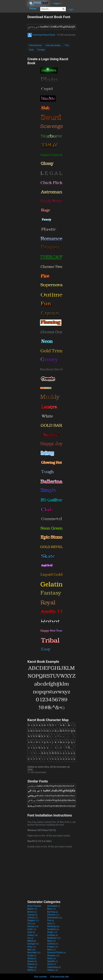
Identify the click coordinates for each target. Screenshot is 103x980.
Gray (31, 932)
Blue (51, 909)
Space (32, 961)
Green (52, 932)
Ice (30, 938)
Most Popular (34, 906)
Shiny (51, 958)
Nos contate (41, 977)
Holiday (53, 935)
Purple (52, 947)
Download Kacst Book (41, 35)
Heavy (32, 935)
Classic (33, 918)
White (32, 970)
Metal (32, 941)
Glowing (53, 926)
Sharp (32, 958)
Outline (53, 944)
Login (71, 9)
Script (32, 956)
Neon (51, 941)
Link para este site (59, 977)
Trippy (32, 967)
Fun (31, 923)
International (35, 45)
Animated (54, 906)
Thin (67, 45)
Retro (51, 950)
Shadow (53, 956)
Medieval (54, 938)
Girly (51, 923)
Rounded (34, 952)
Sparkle (52, 961)
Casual (32, 915)
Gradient (53, 929)
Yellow (53, 970)
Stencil (32, 964)
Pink (32, 947)
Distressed (55, 918)
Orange (33, 944)
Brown (32, 912)
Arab (31, 50)
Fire (51, 920)
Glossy (33, 926)
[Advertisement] (14, 58)
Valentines (54, 967)
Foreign (41, 50)
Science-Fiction (56, 952)
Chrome (53, 915)
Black (32, 909)
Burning (53, 912)
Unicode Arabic (53, 45)
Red (31, 950)
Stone (52, 964)
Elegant (33, 920)
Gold (32, 929)
